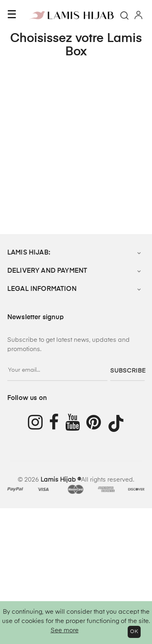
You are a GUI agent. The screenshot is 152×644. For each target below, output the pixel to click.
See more (65, 630)
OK (134, 632)
